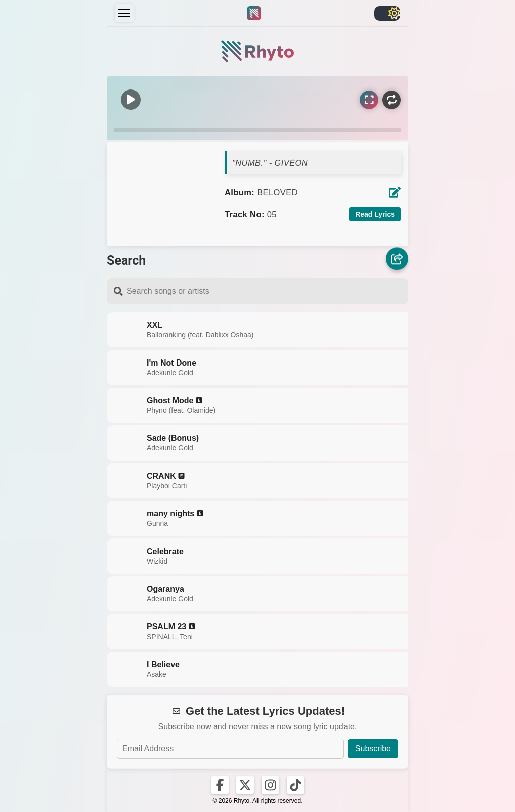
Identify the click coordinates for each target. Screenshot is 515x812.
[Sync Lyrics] (369, 100)
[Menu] (124, 13)
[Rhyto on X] (245, 785)
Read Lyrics (375, 214)
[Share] (397, 260)
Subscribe (373, 748)
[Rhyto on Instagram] (270, 785)
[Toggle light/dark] (387, 13)
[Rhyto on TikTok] (295, 785)
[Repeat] (392, 100)
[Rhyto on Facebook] (220, 785)
